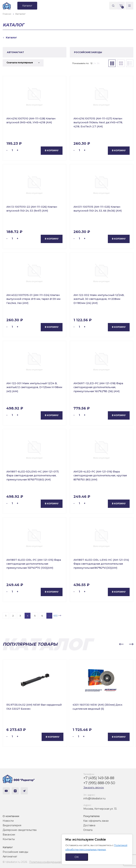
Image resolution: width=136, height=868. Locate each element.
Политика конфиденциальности (50, 862)
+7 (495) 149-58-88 (99, 778)
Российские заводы (15, 852)
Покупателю (91, 816)
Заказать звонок (94, 788)
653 (56, 616)
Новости (8, 821)
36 (98, 63)
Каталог (8, 847)
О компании (11, 816)
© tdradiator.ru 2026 (15, 862)
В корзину (52, 150)
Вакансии (9, 835)
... (49, 616)
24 (95, 63)
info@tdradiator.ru (94, 798)
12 (91, 63)
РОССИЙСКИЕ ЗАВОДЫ (88, 52)
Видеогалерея (12, 825)
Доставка (89, 825)
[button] (121, 644)
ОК (77, 857)
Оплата (88, 830)
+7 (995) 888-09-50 (99, 783)
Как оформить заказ (96, 821)
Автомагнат (10, 857)
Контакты (9, 839)
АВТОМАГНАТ (15, 52)
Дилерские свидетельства (20, 830)
